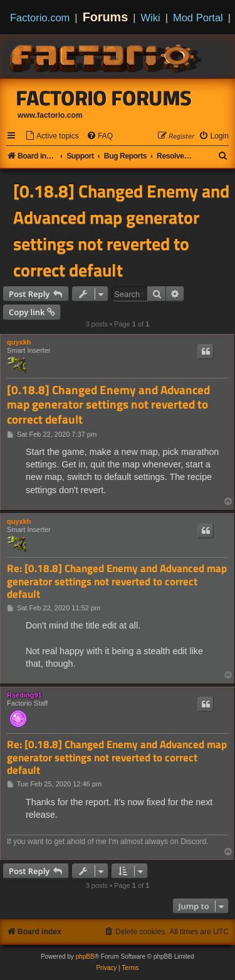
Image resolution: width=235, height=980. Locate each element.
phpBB (85, 957)
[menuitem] (52, 136)
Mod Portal (198, 18)
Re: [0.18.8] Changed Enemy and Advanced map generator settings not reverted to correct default (117, 581)
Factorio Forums (104, 98)
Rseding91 (24, 695)
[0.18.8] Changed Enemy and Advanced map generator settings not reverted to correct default (121, 231)
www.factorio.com (50, 115)
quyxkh (19, 342)
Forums (106, 17)
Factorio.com (40, 18)
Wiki (151, 18)
